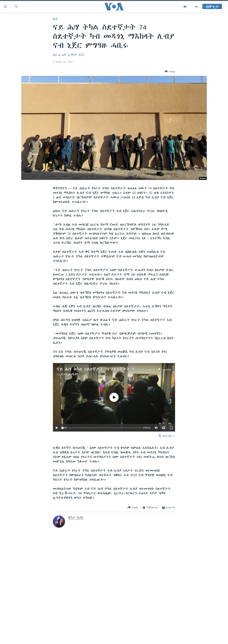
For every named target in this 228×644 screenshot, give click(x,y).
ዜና (55, 19)
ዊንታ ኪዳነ (78, 55)
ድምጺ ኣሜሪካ (69, 374)
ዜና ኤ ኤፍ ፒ (62, 55)
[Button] (170, 72)
